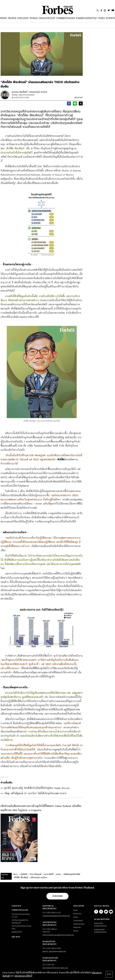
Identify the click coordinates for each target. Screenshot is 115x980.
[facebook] (69, 104)
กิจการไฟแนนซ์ (36, 874)
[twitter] (81, 104)
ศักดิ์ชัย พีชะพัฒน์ (21, 878)
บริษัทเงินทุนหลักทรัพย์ (72, 874)
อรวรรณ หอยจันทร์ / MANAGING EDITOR (29, 92)
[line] (75, 104)
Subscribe (57, 896)
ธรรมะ (59, 874)
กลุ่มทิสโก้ (24, 874)
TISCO (15, 874)
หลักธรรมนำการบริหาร (39, 878)
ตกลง (109, 974)
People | (15, 95)
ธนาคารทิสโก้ (49, 874)
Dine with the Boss (26, 95)
